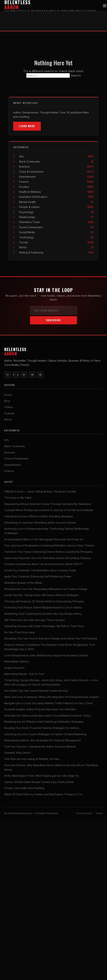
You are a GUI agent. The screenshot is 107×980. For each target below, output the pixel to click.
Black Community (56, 162)
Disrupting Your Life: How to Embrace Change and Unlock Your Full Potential (51, 638)
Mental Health (56, 202)
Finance (56, 182)
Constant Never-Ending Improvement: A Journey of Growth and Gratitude (49, 510)
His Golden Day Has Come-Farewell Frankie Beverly (36, 691)
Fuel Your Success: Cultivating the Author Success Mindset (40, 747)
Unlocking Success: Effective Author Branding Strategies (39, 516)
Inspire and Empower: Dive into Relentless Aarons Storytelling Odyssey (48, 558)
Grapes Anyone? (14, 668)
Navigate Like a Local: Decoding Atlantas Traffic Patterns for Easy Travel (48, 703)
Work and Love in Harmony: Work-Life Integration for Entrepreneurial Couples (52, 697)
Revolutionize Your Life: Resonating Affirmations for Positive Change (46, 589)
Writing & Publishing (56, 252)
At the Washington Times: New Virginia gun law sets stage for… (43, 776)
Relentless (53, 351)
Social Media (56, 232)
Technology (56, 237)
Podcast (9, 413)
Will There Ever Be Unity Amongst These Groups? (35, 620)
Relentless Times (56, 222)
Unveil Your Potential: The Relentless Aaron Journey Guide (40, 570)
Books (8, 395)
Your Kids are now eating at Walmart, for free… (33, 759)
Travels (56, 242)
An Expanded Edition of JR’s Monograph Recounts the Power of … (45, 539)
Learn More (27, 126)
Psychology (56, 212)
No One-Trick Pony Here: (20, 632)
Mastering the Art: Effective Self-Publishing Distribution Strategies (44, 722)
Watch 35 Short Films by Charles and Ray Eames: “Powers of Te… (44, 794)
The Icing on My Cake (18, 498)
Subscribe (53, 320)
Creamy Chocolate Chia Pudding (24, 788)
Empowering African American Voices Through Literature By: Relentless (48, 504)
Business (56, 167)
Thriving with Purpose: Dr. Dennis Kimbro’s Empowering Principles (44, 601)
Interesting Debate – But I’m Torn (24, 674)
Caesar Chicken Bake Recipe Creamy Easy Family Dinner (39, 782)
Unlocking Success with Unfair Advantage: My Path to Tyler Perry (44, 626)
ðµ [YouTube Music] (16, 375)
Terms (99, 813)
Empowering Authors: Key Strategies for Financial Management (43, 740)
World (56, 247)
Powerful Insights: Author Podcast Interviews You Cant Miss (40, 709)
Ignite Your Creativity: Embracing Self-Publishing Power (38, 576)
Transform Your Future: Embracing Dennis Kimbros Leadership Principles (48, 552)
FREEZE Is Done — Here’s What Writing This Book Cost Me (40, 492)
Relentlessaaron (23, 813)
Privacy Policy (84, 813)
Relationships (56, 217)
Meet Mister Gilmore (17, 661)
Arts (56, 156)
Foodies (56, 187)
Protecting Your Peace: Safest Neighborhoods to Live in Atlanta (43, 607)
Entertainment (56, 177)
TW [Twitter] (32, 375)
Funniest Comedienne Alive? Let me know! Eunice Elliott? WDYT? (44, 564)
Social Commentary (56, 227)
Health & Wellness (56, 192)
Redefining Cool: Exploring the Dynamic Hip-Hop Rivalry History (43, 614)
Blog (7, 401)
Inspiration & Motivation (56, 197)
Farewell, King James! (18, 753)
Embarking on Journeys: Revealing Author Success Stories (40, 523)
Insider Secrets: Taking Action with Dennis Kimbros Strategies (42, 595)
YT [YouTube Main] (8, 375)
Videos (9, 407)
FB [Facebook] (40, 375)
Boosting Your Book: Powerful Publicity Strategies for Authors (42, 728)
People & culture (56, 207)
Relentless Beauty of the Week (23, 583)
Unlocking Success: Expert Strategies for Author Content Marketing (45, 734)
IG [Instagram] (24, 375)
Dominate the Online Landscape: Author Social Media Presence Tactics (48, 716)
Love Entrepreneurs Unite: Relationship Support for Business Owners (46, 655)
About (8, 419)
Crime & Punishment (56, 172)
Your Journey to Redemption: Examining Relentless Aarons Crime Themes (49, 545)
